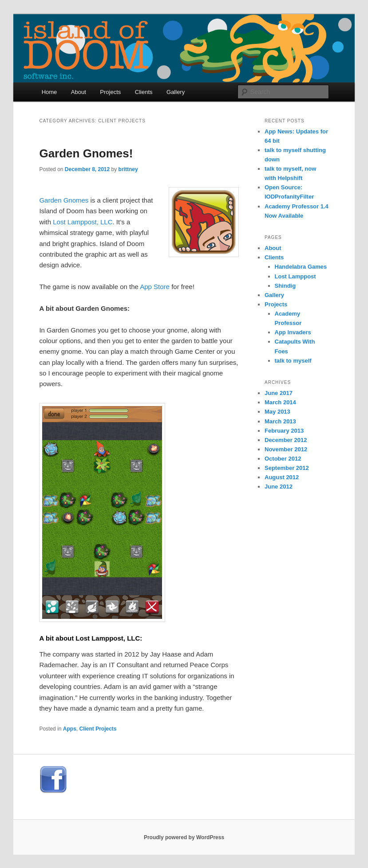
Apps (70, 729)
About (79, 92)
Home (49, 92)
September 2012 (287, 468)
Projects (110, 92)
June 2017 (279, 393)
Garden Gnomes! (86, 153)
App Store (155, 287)
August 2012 (282, 477)
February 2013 (284, 431)
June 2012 (279, 487)
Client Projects (98, 729)
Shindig (285, 286)
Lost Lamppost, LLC (83, 222)
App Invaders (293, 332)
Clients (144, 92)
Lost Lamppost (295, 276)
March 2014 (280, 402)
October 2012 (283, 459)
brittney (128, 169)
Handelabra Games (301, 267)
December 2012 (286, 440)
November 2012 (286, 449)
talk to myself (293, 361)
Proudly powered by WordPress (184, 837)
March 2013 (280, 421)
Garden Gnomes (64, 200)
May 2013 (277, 412)
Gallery (176, 92)
